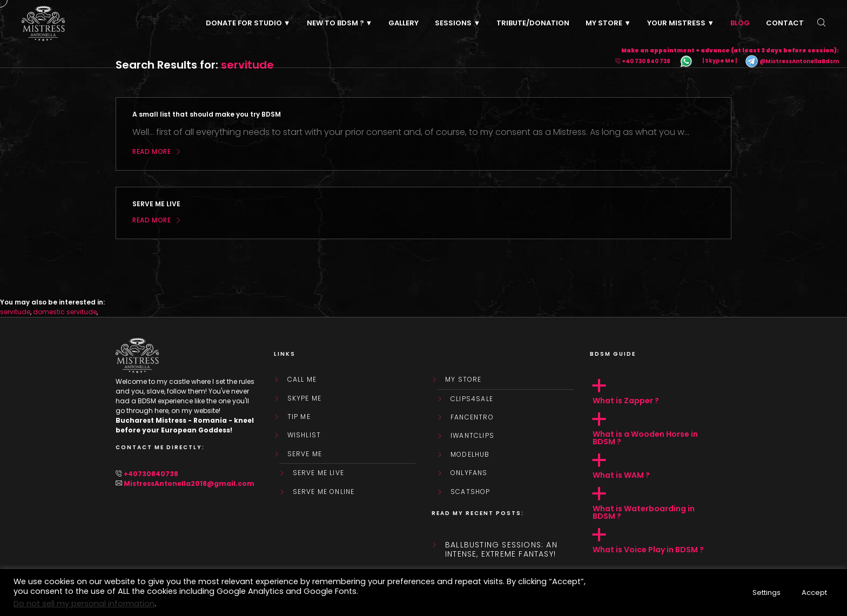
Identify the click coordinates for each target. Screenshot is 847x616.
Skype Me (305, 398)
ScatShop (470, 492)
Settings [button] (767, 593)
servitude (15, 312)
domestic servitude (65, 312)
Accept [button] (814, 593)
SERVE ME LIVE (319, 473)
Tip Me (299, 417)
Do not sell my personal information (84, 604)
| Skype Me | (720, 61)
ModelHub (470, 455)
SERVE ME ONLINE (324, 492)
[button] (661, 392)
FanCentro (472, 417)
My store (463, 380)
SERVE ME (305, 454)
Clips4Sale (472, 399)
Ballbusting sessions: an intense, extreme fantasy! (501, 550)
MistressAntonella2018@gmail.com (189, 483)
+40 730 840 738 (646, 61)
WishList (304, 435)
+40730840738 (151, 474)
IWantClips (472, 436)
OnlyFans (469, 473)
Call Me (302, 380)
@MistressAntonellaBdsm (792, 61)
